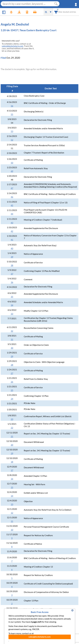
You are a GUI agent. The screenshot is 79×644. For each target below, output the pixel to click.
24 (12, 399)
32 (12, 331)
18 (12, 462)
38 (12, 265)
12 (12, 513)
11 (12, 521)
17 (12, 470)
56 (12, 106)
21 (12, 436)
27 (12, 373)
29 (12, 356)
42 (12, 231)
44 (12, 214)
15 (12, 487)
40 (12, 248)
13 (12, 504)
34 (12, 305)
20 (12, 445)
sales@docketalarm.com (12, 46)
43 (12, 223)
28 (12, 365)
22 (12, 428)
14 (12, 496)
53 (12, 131)
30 (12, 348)
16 (12, 479)
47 (12, 188)
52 (12, 140)
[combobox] (56, 12)
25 (12, 390)
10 (12, 530)
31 (12, 339)
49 (12, 171)
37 (12, 274)
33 (12, 314)
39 (12, 257)
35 (12, 297)
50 (12, 163)
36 (12, 282)
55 (12, 114)
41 (12, 240)
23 (12, 419)
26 (12, 382)
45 (12, 205)
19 (12, 453)
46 (12, 197)
